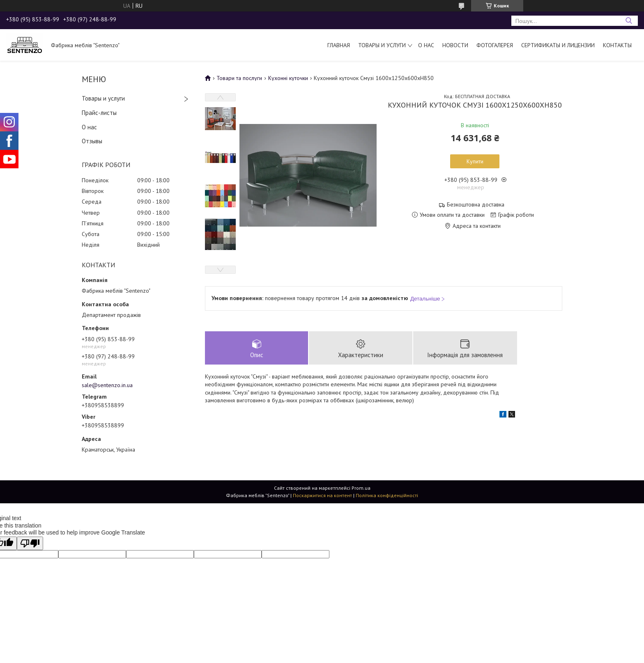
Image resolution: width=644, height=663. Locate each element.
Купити (475, 161)
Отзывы (92, 141)
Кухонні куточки (288, 78)
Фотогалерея (495, 45)
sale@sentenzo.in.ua (107, 385)
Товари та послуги (239, 78)
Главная (339, 45)
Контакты (617, 45)
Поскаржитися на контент (322, 495)
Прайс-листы (99, 113)
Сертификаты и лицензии (558, 45)
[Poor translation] (30, 543)
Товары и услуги (382, 45)
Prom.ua (361, 488)
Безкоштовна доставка (476, 205)
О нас (426, 45)
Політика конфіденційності (387, 495)
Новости (455, 45)
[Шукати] (629, 21)
